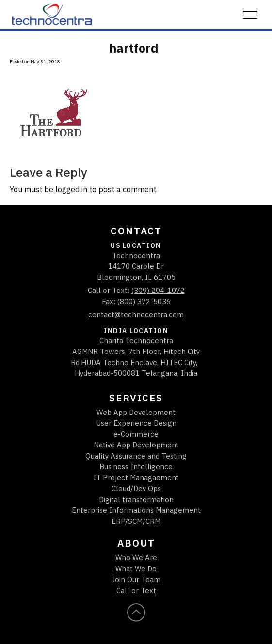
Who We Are (136, 558)
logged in (71, 189)
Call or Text (136, 590)
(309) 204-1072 (158, 290)
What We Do (136, 569)
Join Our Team (136, 579)
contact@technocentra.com (136, 314)
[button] (250, 15)
